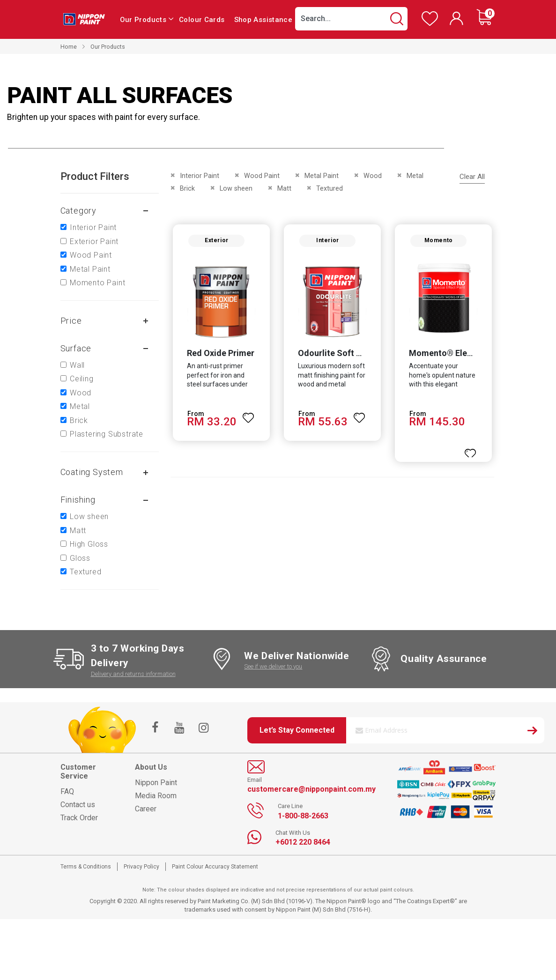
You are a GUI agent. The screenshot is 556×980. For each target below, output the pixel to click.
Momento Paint (97, 283)
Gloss (80, 558)
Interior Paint (93, 227)
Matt (78, 531)
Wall (77, 365)
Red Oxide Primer (219, 354)
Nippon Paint (156, 783)
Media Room (156, 796)
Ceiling (82, 379)
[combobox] (351, 19)
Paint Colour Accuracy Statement (215, 867)
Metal (80, 406)
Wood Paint (91, 255)
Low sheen (89, 516)
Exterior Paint (94, 241)
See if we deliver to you (273, 666)
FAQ (67, 791)
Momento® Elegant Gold (458, 354)
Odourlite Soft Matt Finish (348, 354)
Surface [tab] (76, 348)
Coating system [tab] (92, 472)
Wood (81, 393)
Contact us (78, 805)
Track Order (79, 818)
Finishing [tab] (78, 500)
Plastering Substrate (107, 434)
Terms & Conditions (86, 867)
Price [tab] (71, 321)
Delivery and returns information (133, 674)
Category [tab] (78, 211)
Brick (79, 420)
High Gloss (89, 544)
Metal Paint (90, 269)
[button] (248, 415)
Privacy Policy (141, 867)
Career (146, 809)
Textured (85, 572)
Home (69, 47)
